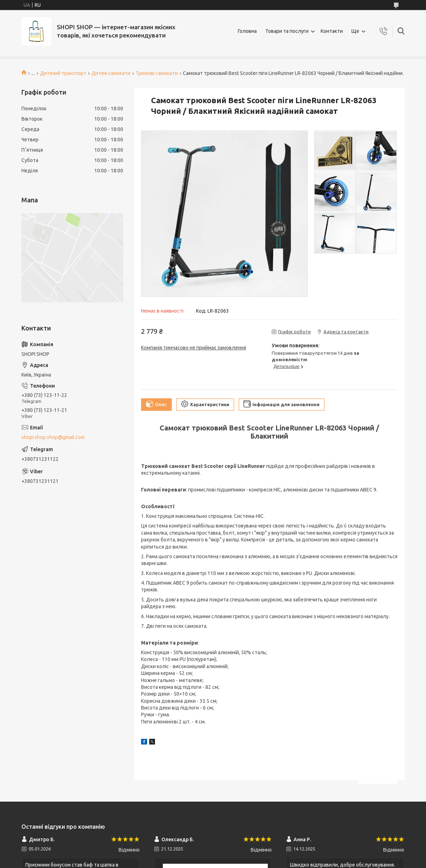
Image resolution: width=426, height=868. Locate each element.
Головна (247, 31)
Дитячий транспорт (63, 73)
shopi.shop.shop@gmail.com (53, 437)
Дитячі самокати (111, 73)
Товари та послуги (287, 31)
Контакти (332, 31)
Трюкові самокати (157, 73)
